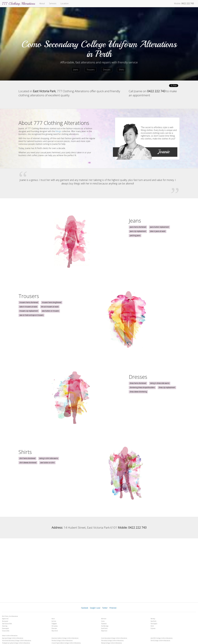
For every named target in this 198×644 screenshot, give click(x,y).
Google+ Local (95, 608)
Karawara (104, 624)
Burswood (5, 621)
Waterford (104, 631)
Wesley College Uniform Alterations (111, 643)
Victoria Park (6, 631)
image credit (192, 78)
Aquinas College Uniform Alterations (13, 638)
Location (65, 3)
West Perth (55, 631)
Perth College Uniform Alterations (160, 641)
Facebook (85, 608)
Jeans (76, 70)
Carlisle (54, 621)
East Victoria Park (7, 624)
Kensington (154, 624)
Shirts (121, 70)
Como (103, 621)
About (42, 3)
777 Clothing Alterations (19, 4)
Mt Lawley (55, 626)
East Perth (153, 621)
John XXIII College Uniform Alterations (162, 638)
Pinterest (113, 608)
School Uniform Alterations (10, 636)
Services (53, 3)
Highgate (54, 624)
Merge (58, 131)
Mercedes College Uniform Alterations (112, 641)
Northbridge (105, 626)
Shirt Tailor (5, 616)
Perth (152, 626)
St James (153, 628)
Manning (5, 626)
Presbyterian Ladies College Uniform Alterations (16, 643)
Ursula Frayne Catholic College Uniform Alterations (66, 643)
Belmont (104, 619)
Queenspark (5, 628)
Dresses (107, 70)
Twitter (105, 608)
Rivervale (54, 628)
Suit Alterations (13, 616)
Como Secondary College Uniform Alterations (114, 638)
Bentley (153, 619)
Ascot (53, 619)
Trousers (91, 70)
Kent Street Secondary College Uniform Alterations (17, 641)
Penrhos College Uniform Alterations (62, 641)
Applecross (5, 619)
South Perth (104, 628)
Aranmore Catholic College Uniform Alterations (65, 638)
